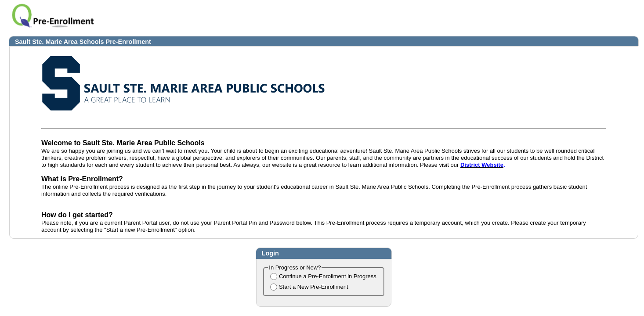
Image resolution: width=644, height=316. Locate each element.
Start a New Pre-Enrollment (314, 287)
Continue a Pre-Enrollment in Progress (328, 276)
